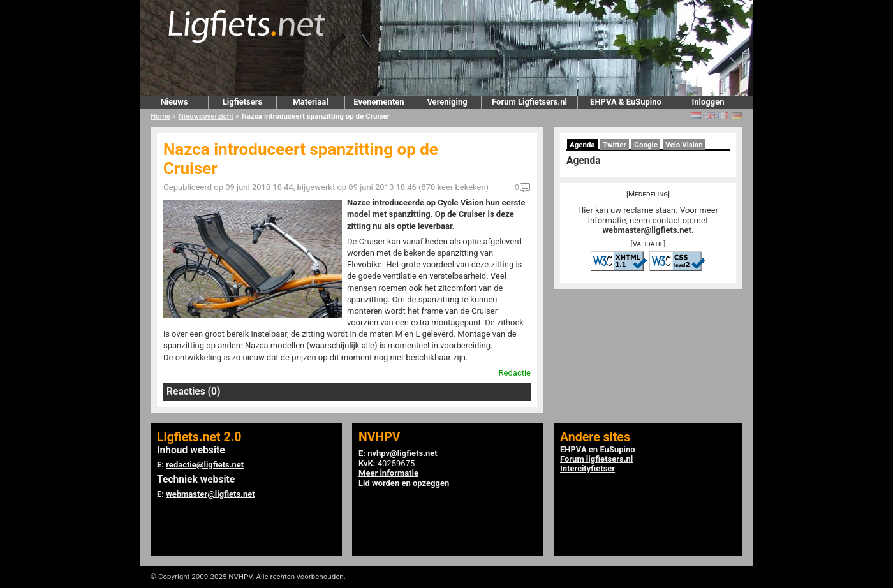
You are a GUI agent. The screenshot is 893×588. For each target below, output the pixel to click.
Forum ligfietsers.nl (596, 459)
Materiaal (310, 102)
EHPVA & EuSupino (626, 102)
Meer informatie (388, 473)
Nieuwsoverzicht (206, 116)
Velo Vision (684, 145)
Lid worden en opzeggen (404, 483)
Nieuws (174, 102)
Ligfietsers (242, 102)
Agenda (582, 145)
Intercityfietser (587, 468)
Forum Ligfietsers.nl (529, 102)
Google (646, 145)
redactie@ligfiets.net (205, 465)
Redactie (515, 373)
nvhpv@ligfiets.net (402, 453)
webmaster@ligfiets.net (647, 230)
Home (160, 116)
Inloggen (708, 102)
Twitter (615, 145)
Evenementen (379, 102)
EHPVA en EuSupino (598, 449)
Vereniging (447, 102)
